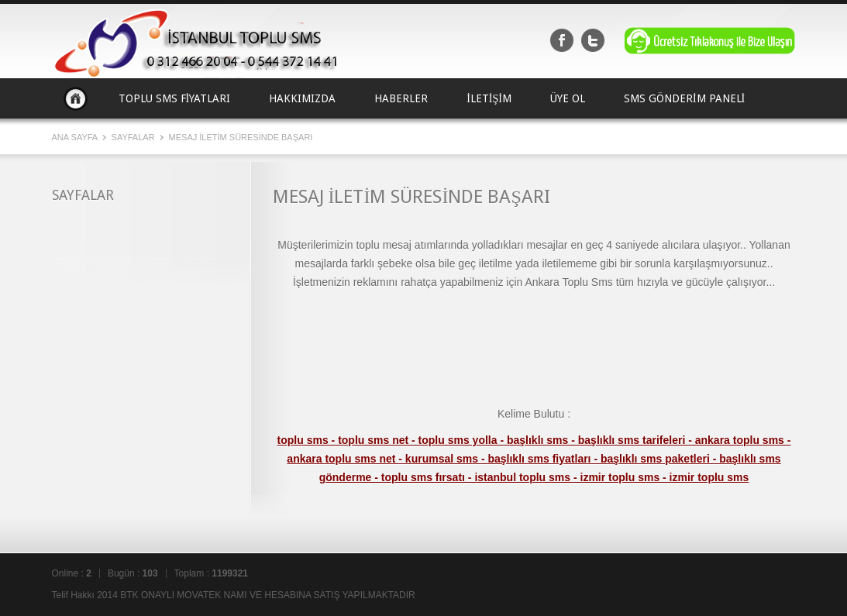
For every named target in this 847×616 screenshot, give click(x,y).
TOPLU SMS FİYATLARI (175, 98)
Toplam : (211, 573)
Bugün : (133, 573)
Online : (72, 573)
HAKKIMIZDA (302, 98)
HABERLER (401, 98)
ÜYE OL (568, 98)
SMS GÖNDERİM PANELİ (684, 98)
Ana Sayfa (76, 98)
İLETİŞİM (489, 98)
